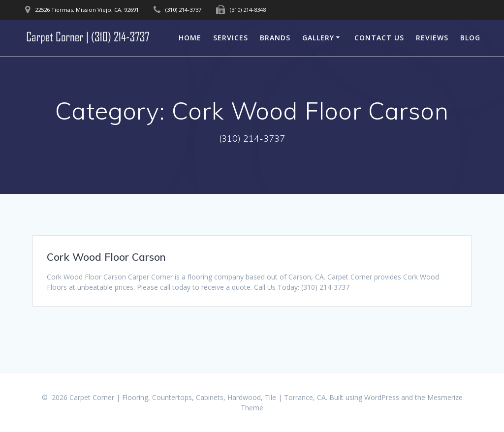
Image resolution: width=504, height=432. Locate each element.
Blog (470, 38)
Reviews (432, 38)
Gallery (318, 38)
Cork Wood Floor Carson (106, 257)
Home (190, 38)
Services (231, 38)
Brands (275, 38)
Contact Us (379, 38)
